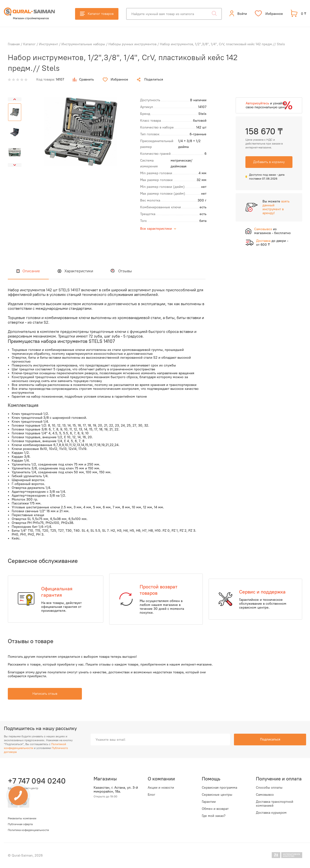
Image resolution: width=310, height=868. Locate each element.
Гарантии (209, 802)
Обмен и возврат (215, 809)
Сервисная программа (219, 788)
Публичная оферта (20, 824)
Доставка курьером (271, 813)
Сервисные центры (217, 795)
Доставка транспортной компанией (275, 804)
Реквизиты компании (22, 818)
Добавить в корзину (269, 162)
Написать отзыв (45, 694)
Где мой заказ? (214, 816)
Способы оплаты (269, 788)
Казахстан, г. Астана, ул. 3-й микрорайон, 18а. (116, 790)
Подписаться (270, 739)
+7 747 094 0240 (36, 781)
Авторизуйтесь (257, 103)
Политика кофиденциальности (28, 830)
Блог (151, 795)
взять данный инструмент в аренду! (276, 207)
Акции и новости (161, 788)
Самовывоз (265, 795)
